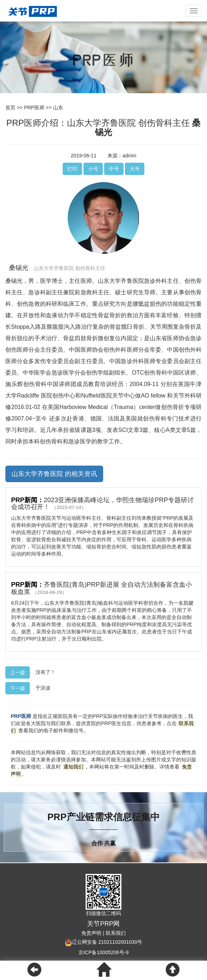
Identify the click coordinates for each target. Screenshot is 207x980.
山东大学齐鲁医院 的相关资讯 (54, 474)
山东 (58, 108)
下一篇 (18, 688)
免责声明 (91, 933)
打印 (72, 169)
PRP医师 (34, 108)
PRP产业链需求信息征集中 (103, 817)
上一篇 (18, 672)
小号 (93, 169)
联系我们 (116, 933)
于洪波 (43, 688)
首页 (10, 108)
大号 (135, 169)
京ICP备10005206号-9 (103, 952)
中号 (114, 169)
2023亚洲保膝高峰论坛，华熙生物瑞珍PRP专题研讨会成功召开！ (102, 504)
